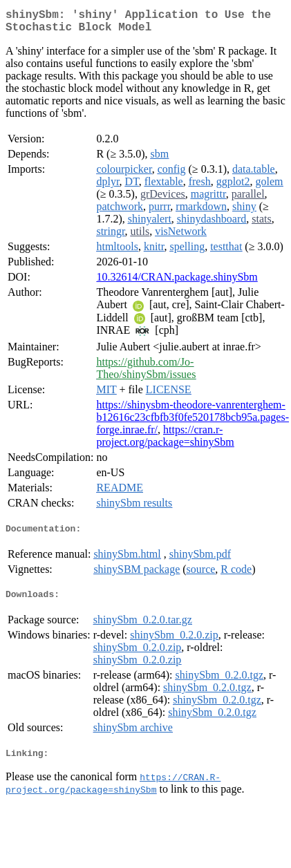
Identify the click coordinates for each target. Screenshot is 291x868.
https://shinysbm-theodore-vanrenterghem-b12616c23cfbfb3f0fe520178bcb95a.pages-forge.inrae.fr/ (193, 423)
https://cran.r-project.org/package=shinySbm (165, 441)
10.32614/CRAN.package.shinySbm (177, 282)
